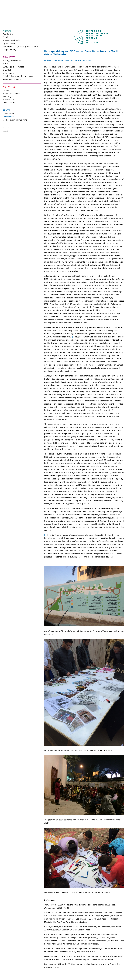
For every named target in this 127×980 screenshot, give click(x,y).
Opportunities (9, 43)
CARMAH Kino (9, 103)
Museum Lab (9, 100)
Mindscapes (8, 73)
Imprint (5, 131)
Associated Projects (12, 79)
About (7, 31)
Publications (9, 114)
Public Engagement (12, 93)
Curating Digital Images (13, 67)
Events (6, 90)
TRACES (6, 64)
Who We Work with (11, 40)
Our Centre (8, 34)
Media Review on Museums (15, 120)
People (6, 37)
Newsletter (7, 128)
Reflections (8, 117)
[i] (72, 337)
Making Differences (12, 61)
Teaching (7, 96)
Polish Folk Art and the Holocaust (18, 76)
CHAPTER (7, 70)
